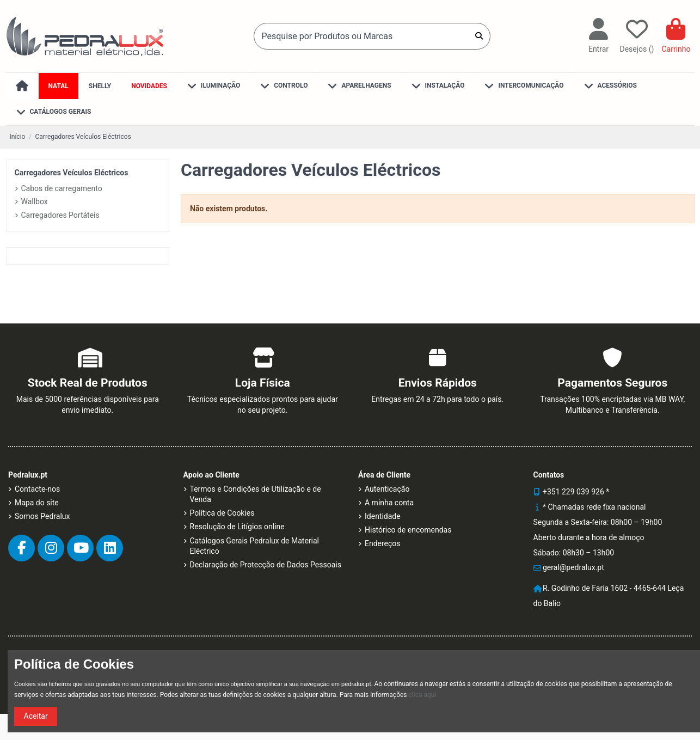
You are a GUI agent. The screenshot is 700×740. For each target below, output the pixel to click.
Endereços (383, 543)
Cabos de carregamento (62, 188)
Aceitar (36, 716)
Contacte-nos (37, 489)
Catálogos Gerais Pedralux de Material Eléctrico (255, 546)
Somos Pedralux (42, 516)
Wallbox (35, 201)
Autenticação (387, 489)
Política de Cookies (222, 513)
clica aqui (423, 695)
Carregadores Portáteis (60, 215)
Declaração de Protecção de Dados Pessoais (266, 565)
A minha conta (389, 503)
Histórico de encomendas (408, 530)
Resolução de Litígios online (237, 527)
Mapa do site (37, 503)
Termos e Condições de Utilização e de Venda (256, 494)
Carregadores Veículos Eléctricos (72, 173)
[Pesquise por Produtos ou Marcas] (479, 36)
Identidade (383, 516)
